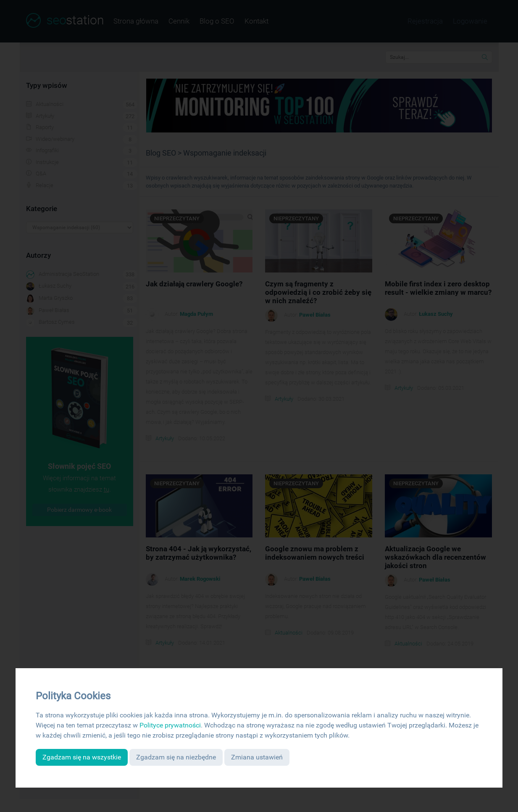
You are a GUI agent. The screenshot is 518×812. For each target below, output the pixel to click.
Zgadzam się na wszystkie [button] (82, 757)
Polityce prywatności (170, 725)
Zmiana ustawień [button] (257, 757)
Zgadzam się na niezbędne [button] (176, 757)
